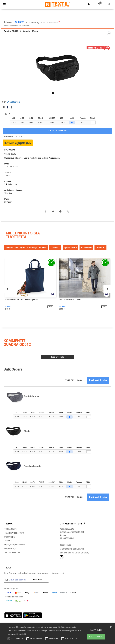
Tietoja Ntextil (11, 533)
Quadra (7, 35)
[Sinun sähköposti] (18, 584)
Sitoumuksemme (12, 557)
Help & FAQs (10, 553)
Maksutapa (9, 541)
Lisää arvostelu (57, 361)
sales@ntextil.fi (67, 542)
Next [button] (109, 74)
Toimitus (8, 545)
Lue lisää (22, 634)
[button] (89, 4)
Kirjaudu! (37, 584)
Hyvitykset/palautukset (15, 549)
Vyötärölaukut (70, 252)
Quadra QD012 (10, 158)
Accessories (86, 252)
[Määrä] (89, 421)
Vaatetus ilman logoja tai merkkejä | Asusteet (26, 252)
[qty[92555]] (93, 127)
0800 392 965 (66, 549)
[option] (57, 72)
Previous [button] (8, 74)
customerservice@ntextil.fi (72, 536)
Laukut (55, 252)
